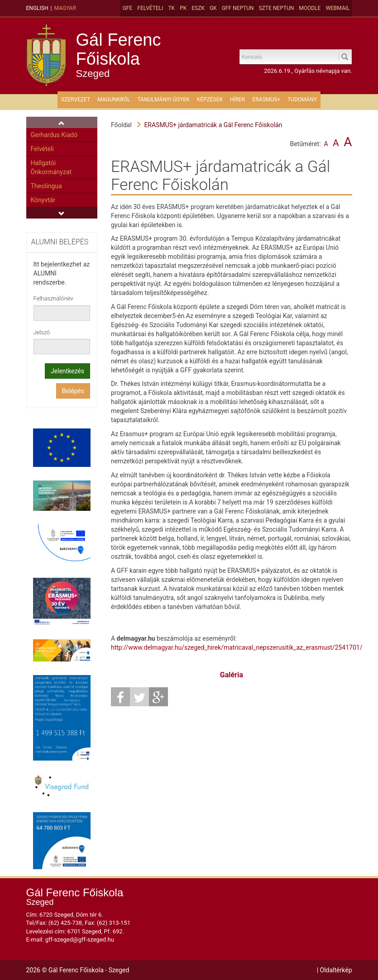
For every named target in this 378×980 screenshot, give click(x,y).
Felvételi (150, 8)
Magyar (65, 8)
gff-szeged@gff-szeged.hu (80, 940)
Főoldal (121, 125)
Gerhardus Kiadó (54, 135)
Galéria (232, 675)
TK (171, 8)
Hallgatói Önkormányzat (51, 167)
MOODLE (310, 8)
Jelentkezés (67, 371)
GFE (128, 8)
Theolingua (46, 186)
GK (213, 8)
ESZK (198, 8)
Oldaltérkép (336, 970)
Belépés (73, 391)
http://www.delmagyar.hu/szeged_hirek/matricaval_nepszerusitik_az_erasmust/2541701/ (237, 647)
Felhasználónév (53, 298)
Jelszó (42, 332)
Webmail (337, 8)
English (37, 8)
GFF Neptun (238, 8)
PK (183, 8)
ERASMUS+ (266, 100)
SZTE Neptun (277, 8)
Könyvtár (43, 200)
